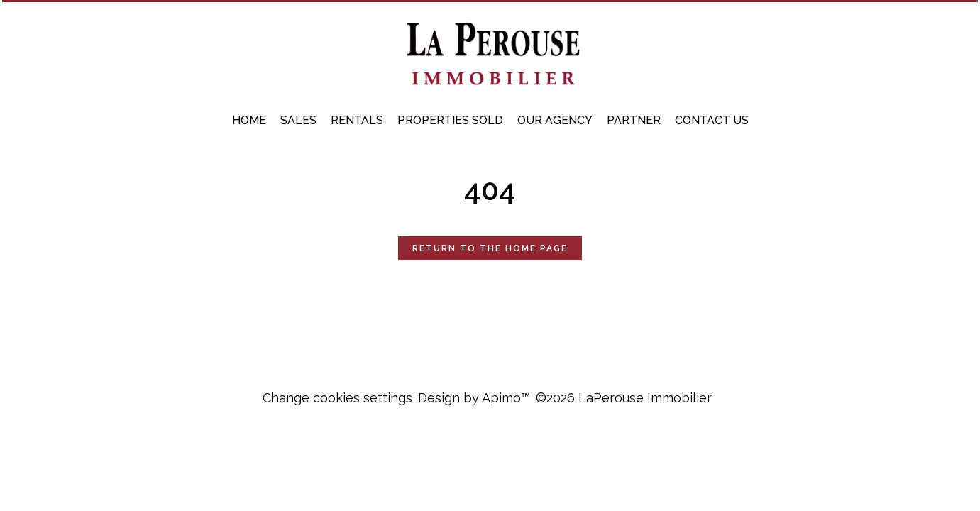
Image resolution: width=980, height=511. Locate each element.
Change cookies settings (337, 398)
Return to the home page (490, 248)
